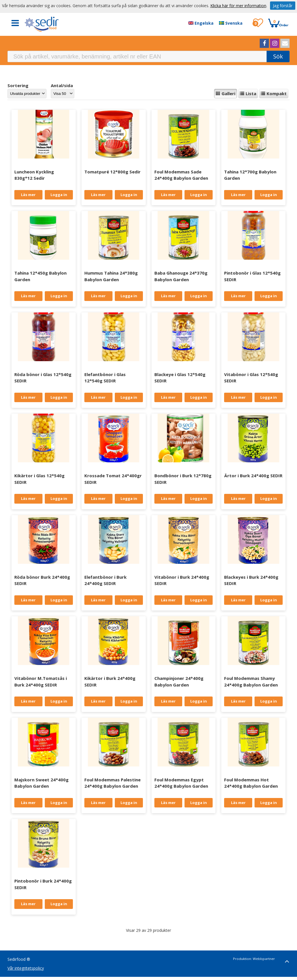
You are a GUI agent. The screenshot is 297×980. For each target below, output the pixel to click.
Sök (278, 56)
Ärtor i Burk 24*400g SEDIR (253, 476)
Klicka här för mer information (238, 6)
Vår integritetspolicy (26, 968)
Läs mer (28, 195)
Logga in (59, 195)
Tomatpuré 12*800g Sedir (112, 172)
